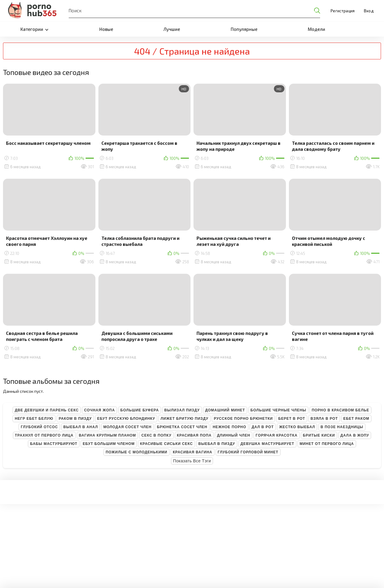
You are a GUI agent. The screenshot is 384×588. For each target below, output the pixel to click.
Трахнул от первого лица (44, 435)
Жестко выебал (297, 427)
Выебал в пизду (217, 444)
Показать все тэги (192, 461)
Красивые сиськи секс (166, 444)
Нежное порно (229, 427)
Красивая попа (194, 435)
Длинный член (234, 435)
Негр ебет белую (34, 419)
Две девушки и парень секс (47, 410)
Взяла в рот (324, 419)
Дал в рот (263, 427)
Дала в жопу (355, 435)
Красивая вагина (193, 452)
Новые (106, 29)
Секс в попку (156, 435)
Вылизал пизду (182, 410)
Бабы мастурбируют (54, 444)
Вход (369, 11)
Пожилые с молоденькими (136, 452)
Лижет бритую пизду (184, 419)
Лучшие (172, 29)
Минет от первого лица (327, 444)
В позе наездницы (342, 427)
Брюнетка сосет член (182, 427)
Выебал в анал (81, 427)
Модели (316, 29)
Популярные (244, 29)
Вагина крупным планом (107, 435)
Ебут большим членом (109, 444)
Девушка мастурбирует (267, 444)
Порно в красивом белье (340, 410)
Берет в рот (292, 419)
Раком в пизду (75, 419)
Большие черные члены (278, 410)
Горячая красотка (276, 435)
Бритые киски (319, 435)
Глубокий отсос (39, 427)
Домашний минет (225, 410)
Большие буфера (140, 410)
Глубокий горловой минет (248, 452)
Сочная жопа (99, 410)
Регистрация (343, 11)
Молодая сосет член (127, 427)
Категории (34, 29)
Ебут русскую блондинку (126, 419)
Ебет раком (356, 419)
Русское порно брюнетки (243, 419)
